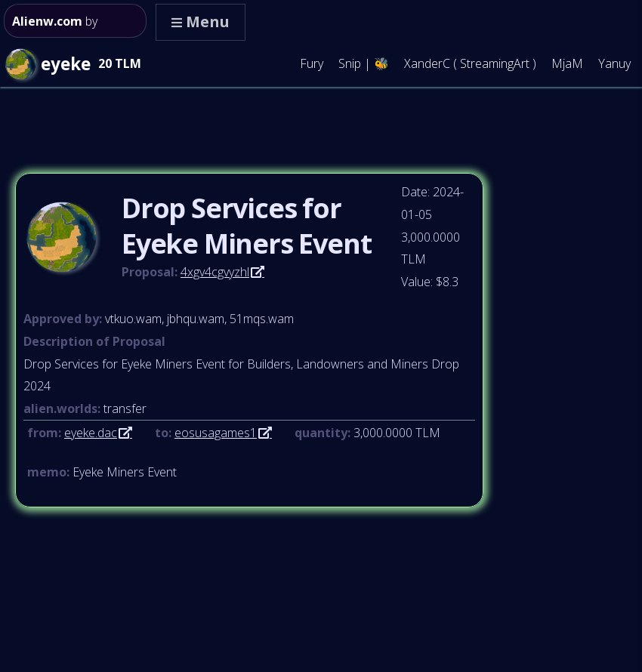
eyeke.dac (91, 433)
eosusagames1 (216, 433)
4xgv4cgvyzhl (215, 272)
